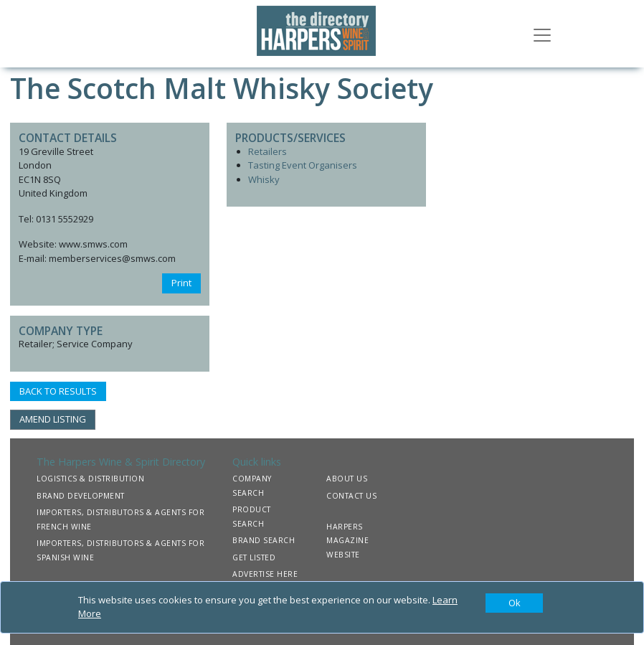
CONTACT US (351, 496)
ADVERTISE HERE (265, 574)
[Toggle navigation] (542, 34)
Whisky (264, 179)
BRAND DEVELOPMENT (81, 496)
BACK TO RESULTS (58, 391)
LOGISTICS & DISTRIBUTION (90, 479)
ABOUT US (347, 479)
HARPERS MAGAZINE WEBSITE (347, 541)
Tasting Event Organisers (303, 165)
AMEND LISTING (53, 419)
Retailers (267, 151)
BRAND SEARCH (264, 540)
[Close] (514, 603)
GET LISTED (254, 557)
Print (181, 283)
